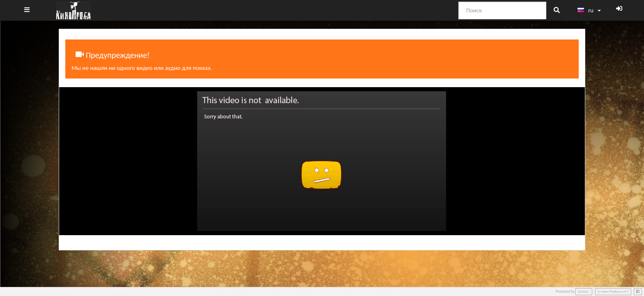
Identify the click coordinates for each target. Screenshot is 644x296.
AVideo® (584, 291)
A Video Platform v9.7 (613, 291)
